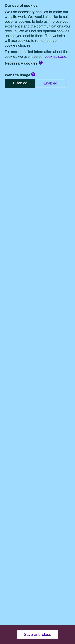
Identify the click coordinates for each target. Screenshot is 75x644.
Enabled (50, 83)
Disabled (20, 83)
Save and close (37, 634)
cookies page (55, 57)
